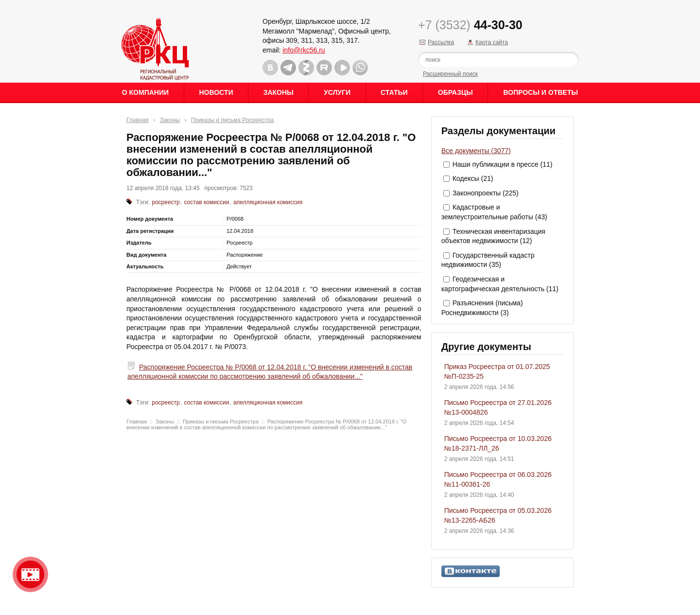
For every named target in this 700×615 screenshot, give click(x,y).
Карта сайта (492, 42)
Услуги (337, 92)
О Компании (145, 92)
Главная (138, 120)
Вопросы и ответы (541, 92)
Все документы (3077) (476, 151)
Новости (216, 92)
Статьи (394, 92)
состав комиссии (206, 202)
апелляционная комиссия (268, 202)
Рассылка (441, 42)
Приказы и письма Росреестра (232, 120)
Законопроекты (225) (486, 193)
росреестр (166, 202)
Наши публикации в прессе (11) (503, 164)
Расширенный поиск (450, 74)
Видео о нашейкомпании (30, 574)
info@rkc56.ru (304, 50)
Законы (279, 92)
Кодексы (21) (473, 178)
